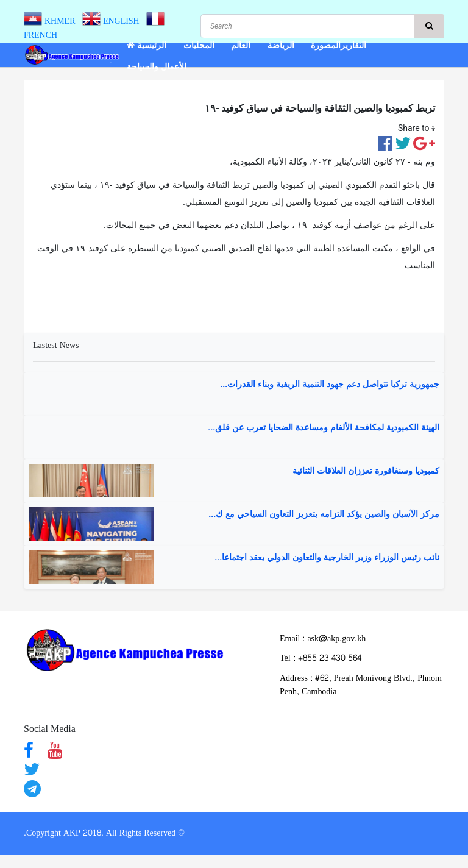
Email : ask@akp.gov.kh (323, 639)
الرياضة (281, 45)
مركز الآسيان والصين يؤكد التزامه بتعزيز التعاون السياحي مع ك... (324, 514)
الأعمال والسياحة (157, 67)
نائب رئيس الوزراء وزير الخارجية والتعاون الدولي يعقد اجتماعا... (327, 558)
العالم (241, 45)
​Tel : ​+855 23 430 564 (321, 658)
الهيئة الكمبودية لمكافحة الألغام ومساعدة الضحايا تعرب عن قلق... (324, 428)
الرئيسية (147, 45)
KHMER (52, 21)
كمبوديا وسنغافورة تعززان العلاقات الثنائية (366, 471)
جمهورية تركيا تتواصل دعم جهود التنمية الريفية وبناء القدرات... (330, 385)
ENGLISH (113, 21)
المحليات (199, 45)
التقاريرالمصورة (339, 45)
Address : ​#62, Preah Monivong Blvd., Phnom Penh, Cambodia (361, 685)
